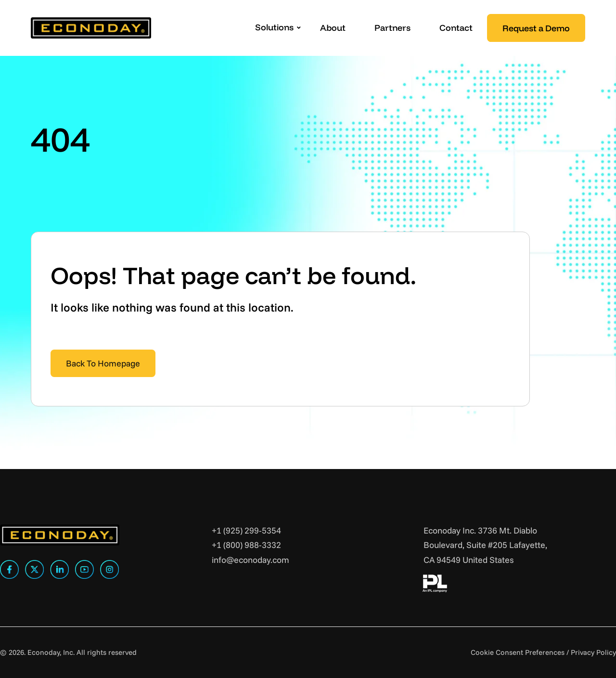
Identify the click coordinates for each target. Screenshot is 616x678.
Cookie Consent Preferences (518, 652)
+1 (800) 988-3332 (246, 545)
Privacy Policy (593, 652)
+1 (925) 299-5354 (246, 530)
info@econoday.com (250, 560)
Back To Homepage (103, 363)
